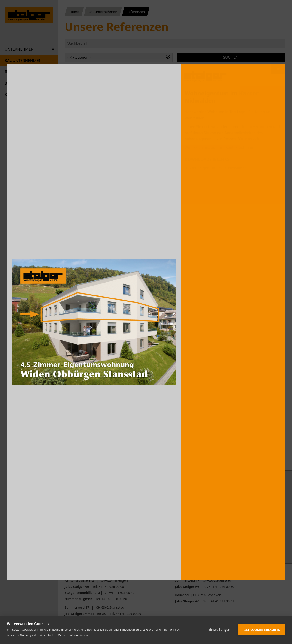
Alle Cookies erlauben (262, 630)
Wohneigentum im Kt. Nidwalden (218, 168)
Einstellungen (219, 630)
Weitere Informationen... (74, 635)
